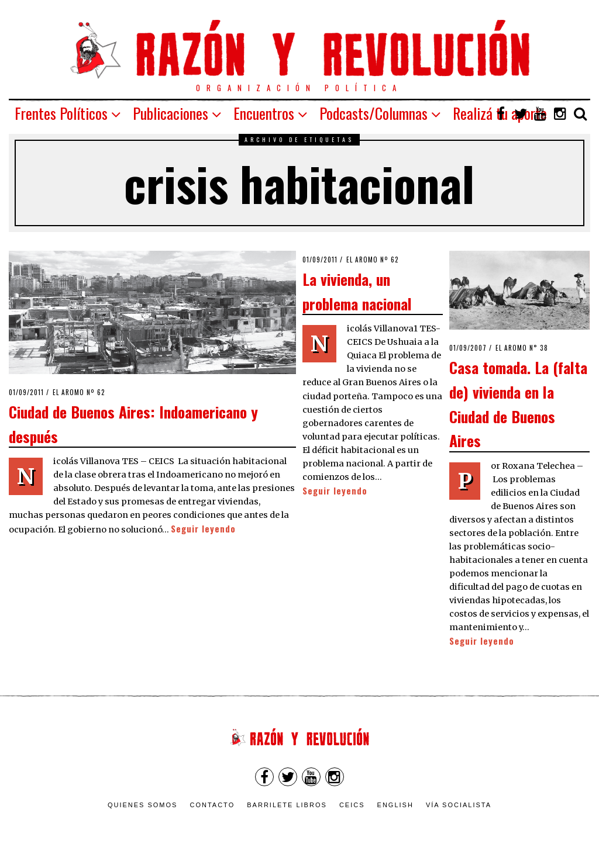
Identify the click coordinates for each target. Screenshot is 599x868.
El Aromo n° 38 (522, 348)
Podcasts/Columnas (373, 113)
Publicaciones (171, 113)
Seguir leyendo (203, 529)
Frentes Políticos (61, 113)
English (395, 805)
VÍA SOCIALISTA (459, 805)
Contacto (212, 805)
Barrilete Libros (287, 805)
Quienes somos (143, 805)
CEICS (352, 805)
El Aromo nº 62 (79, 392)
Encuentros (264, 113)
